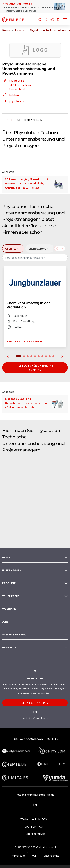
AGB (34, 856)
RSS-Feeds (9, 647)
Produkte (9, 583)
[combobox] (35, 258)
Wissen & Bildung (14, 635)
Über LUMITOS (34, 826)
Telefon (10, 95)
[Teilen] (46, 20)
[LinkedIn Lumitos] (35, 805)
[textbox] (35, 258)
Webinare (9, 609)
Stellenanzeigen (30, 120)
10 (53, 356)
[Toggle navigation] (65, 20)
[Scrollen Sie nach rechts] (62, 248)
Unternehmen (12, 570)
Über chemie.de (35, 834)
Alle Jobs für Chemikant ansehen (35, 368)
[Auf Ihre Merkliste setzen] (58, 20)
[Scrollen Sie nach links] (57, 248)
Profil (8, 120)
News (6, 557)
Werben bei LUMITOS (34, 819)
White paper (11, 596)
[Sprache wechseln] (52, 20)
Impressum (18, 856)
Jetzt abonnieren (35, 703)
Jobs (5, 622)
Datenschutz (51, 856)
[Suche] (40, 20)
